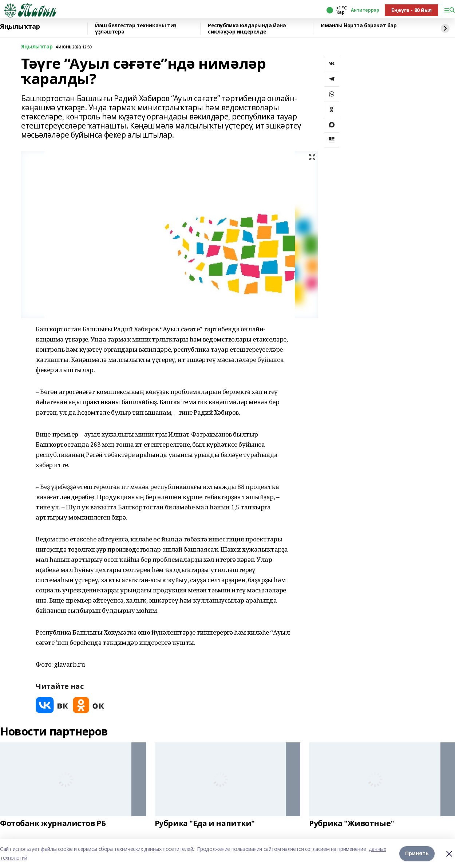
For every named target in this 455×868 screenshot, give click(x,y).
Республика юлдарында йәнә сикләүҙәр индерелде (247, 29)
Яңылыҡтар (20, 27)
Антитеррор (365, 10)
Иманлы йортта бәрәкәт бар (359, 26)
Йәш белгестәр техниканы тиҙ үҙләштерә (136, 29)
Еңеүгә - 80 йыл (412, 10)
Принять (417, 853)
